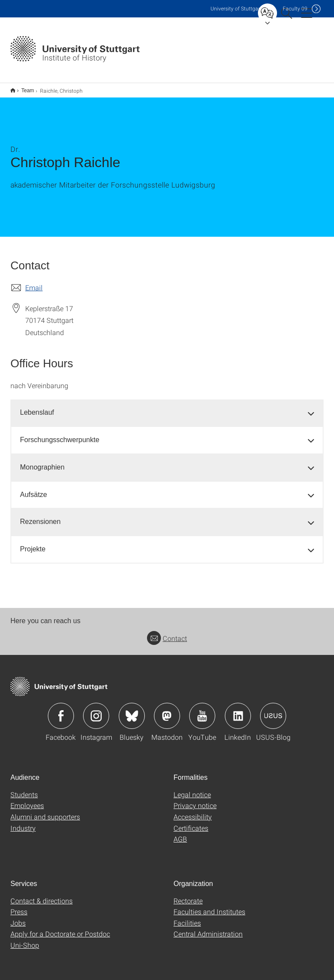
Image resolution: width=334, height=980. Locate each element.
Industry (23, 822)
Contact (167, 633)
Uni (236, 8)
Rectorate (188, 895)
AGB (180, 833)
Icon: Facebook (61, 710)
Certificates (191, 822)
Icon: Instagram (96, 710)
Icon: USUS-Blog (273, 710)
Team (23, 87)
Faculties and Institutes (209, 906)
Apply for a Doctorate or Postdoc (60, 928)
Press (19, 906)
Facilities (187, 917)
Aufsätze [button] (33, 489)
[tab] (167, 407)
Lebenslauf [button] (37, 407)
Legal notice (192, 789)
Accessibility (193, 811)
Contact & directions (42, 895)
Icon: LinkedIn (238, 710)
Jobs (18, 917)
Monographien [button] (42, 461)
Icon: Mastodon (167, 710)
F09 (295, 8)
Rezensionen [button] (40, 516)
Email (34, 282)
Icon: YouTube (202, 710)
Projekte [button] (33, 543)
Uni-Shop (25, 939)
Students (24, 789)
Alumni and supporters (45, 811)
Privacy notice (195, 800)
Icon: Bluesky (132, 710)
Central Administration (208, 928)
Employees (27, 800)
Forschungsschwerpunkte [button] (60, 434)
